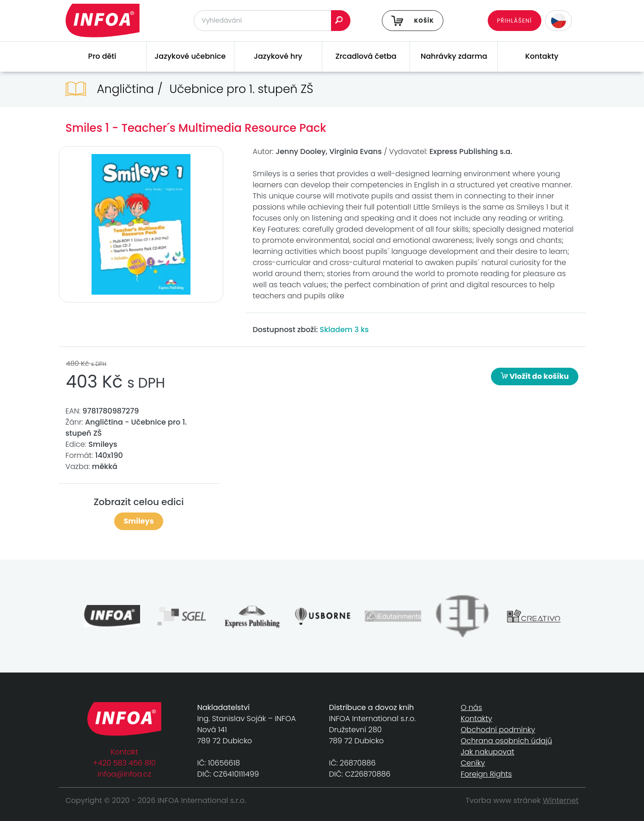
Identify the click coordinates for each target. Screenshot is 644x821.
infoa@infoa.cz (124, 774)
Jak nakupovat (488, 752)
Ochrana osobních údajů (507, 741)
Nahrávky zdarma (454, 56)
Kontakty (542, 56)
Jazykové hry (278, 56)
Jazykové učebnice (190, 56)
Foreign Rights (487, 774)
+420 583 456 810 (124, 763)
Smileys (138, 521)
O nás (472, 707)
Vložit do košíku (535, 376)
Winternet (561, 800)
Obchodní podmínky (498, 730)
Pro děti (102, 56)
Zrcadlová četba (366, 56)
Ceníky (473, 763)
